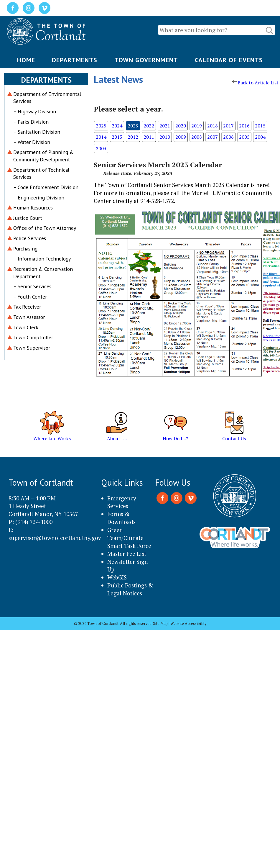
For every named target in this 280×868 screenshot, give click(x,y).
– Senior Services (32, 286)
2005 (244, 137)
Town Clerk (26, 327)
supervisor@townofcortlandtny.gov (55, 538)
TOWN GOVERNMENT (146, 60)
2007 (213, 137)
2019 (197, 126)
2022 (149, 126)
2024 (117, 126)
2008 (197, 137)
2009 (181, 137)
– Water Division (32, 142)
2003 (101, 148)
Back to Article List (255, 83)
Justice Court (28, 218)
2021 (165, 126)
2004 (260, 137)
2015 (260, 126)
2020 (181, 126)
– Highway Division (35, 111)
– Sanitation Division (37, 132)
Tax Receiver (27, 307)
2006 (228, 137)
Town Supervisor (32, 348)
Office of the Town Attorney (45, 228)
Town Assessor (29, 317)
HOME (26, 60)
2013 (117, 137)
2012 (133, 137)
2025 (101, 126)
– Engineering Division (39, 198)
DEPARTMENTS (75, 60)
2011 (149, 137)
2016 (244, 126)
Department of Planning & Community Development (43, 156)
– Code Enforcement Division (46, 187)
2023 (133, 126)
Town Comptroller (33, 337)
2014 (101, 137)
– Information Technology (42, 259)
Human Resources (33, 208)
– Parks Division (31, 122)
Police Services (30, 238)
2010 (165, 137)
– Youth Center (30, 297)
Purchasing (25, 249)
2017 (228, 126)
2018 (213, 126)
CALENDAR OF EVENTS (229, 60)
